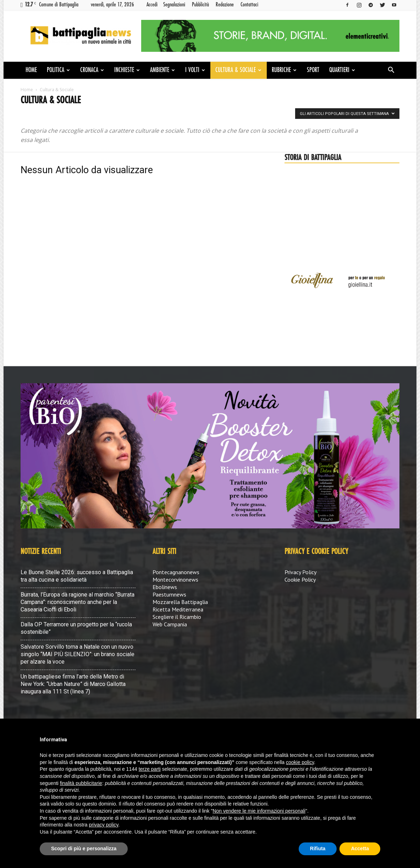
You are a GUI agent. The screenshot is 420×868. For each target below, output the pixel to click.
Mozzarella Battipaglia (180, 602)
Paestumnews (169, 594)
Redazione (225, 5)
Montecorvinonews (175, 579)
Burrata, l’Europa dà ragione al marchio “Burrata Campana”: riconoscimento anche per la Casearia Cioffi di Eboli (78, 602)
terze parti (150, 769)
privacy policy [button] (104, 825)
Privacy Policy (300, 572)
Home (31, 70)
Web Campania (170, 624)
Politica (58, 70)
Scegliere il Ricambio (177, 617)
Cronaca (92, 70)
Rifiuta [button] (318, 848)
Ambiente (162, 70)
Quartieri (342, 70)
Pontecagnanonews (176, 572)
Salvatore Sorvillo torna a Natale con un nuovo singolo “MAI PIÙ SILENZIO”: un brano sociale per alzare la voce (78, 654)
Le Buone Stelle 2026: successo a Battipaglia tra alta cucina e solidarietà (77, 576)
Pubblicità (200, 5)
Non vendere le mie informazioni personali (259, 811)
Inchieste (127, 70)
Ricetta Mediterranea (178, 609)
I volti (195, 70)
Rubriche (284, 70)
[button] (391, 71)
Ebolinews (165, 587)
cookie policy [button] (300, 762)
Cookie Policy (300, 579)
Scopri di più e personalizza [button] (84, 848)
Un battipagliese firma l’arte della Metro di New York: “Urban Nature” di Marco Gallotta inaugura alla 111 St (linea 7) (73, 684)
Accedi (152, 5)
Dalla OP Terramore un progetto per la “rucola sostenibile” (76, 628)
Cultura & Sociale (238, 70)
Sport (313, 70)
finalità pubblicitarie (81, 783)
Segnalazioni (174, 5)
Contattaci (249, 5)
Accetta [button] (360, 848)
